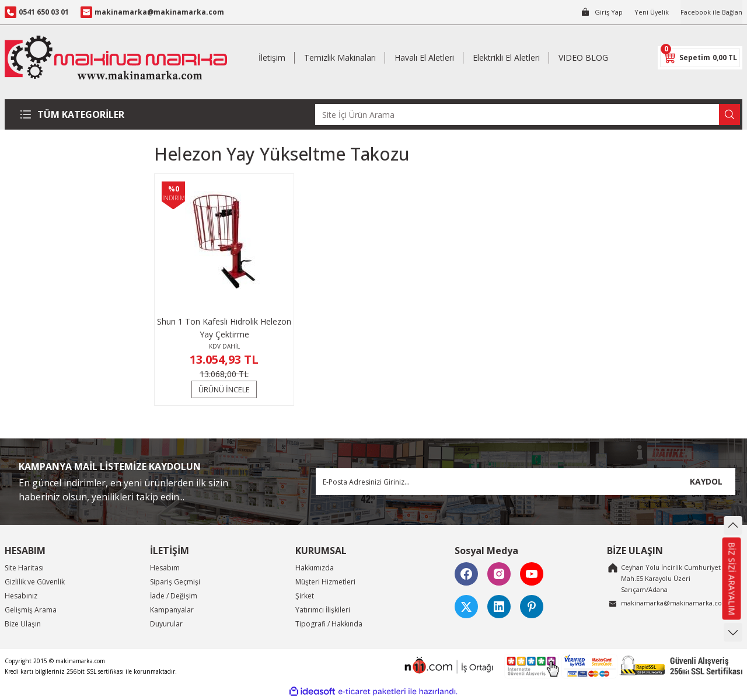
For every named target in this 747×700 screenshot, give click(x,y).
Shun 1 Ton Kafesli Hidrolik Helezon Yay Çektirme (224, 328)
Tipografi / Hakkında (329, 624)
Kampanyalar (172, 610)
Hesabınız (21, 596)
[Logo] (116, 58)
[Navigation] (74, 114)
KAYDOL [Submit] (706, 481)
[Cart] (700, 58)
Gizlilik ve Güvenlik (35, 582)
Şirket (305, 596)
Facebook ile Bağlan (709, 12)
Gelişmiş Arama (31, 610)
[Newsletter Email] (526, 482)
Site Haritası (24, 568)
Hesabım (165, 568)
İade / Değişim (174, 596)
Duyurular (166, 624)
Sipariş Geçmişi (175, 582)
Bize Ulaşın (23, 624)
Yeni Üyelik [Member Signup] (646, 12)
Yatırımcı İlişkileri (323, 610)
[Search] (528, 114)
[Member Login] (595, 12)
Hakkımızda (315, 568)
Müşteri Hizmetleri (325, 582)
